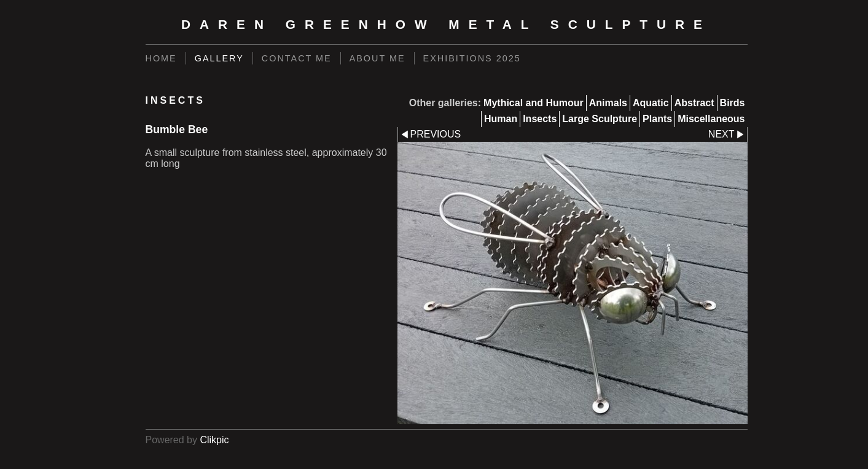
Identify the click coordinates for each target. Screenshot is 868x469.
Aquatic (651, 103)
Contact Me (297, 58)
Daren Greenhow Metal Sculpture (446, 24)
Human (501, 119)
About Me (377, 58)
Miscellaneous (711, 119)
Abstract (694, 103)
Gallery (219, 58)
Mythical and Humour (534, 103)
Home (161, 58)
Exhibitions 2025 (472, 58)
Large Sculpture (600, 119)
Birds (733, 103)
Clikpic (214, 440)
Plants (657, 119)
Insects (540, 119)
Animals (608, 103)
